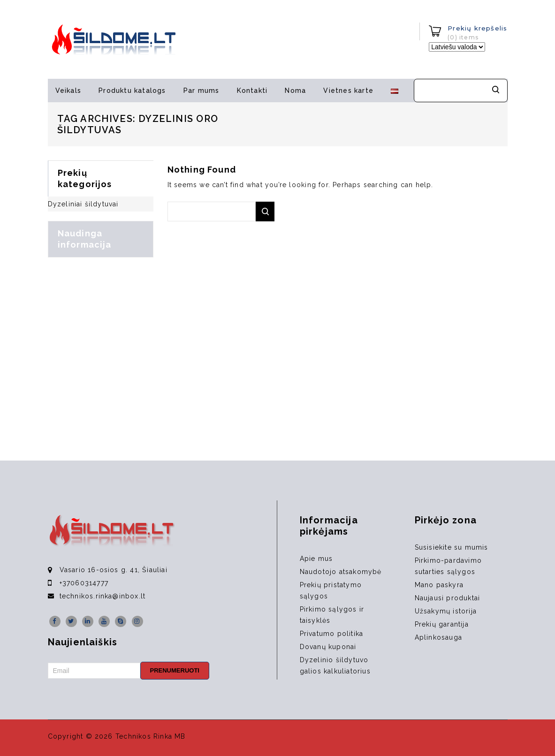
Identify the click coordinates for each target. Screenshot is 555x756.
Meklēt (496, 91)
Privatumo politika (332, 634)
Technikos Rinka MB (151, 736)
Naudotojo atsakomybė (341, 572)
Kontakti (252, 91)
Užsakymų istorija (446, 611)
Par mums (201, 91)
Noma (295, 91)
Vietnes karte (348, 91)
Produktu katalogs (132, 91)
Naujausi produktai (448, 598)
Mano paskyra (439, 585)
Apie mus (316, 559)
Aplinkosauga (438, 637)
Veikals (68, 91)
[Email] (94, 671)
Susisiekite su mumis (452, 547)
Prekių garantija (442, 624)
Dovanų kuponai (328, 647)
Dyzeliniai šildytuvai (83, 204)
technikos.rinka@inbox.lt (103, 596)
